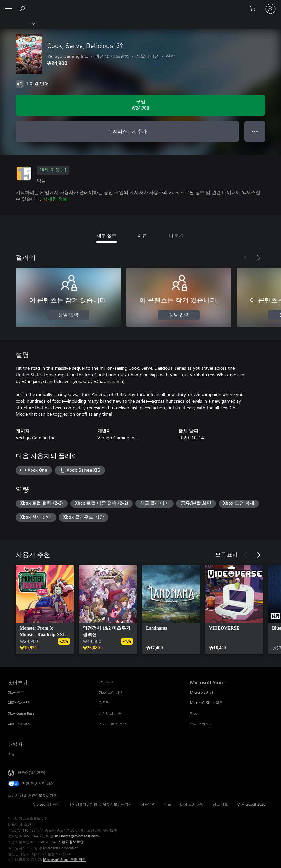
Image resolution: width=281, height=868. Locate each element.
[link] (45, 610)
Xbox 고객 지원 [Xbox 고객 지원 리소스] (111, 692)
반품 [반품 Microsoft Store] (194, 713)
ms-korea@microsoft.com (77, 836)
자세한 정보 (55, 199)
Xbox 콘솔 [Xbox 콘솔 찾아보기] (16, 692)
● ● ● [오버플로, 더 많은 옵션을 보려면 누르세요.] (255, 131)
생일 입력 (68, 315)
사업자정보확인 (71, 842)
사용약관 (148, 804)
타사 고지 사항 (192, 804)
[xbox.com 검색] (23, 9)
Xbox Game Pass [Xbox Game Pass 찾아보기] (21, 713)
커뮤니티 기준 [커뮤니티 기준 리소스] (110, 713)
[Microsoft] (140, 5)
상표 (168, 804)
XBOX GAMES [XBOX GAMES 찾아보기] (19, 703)
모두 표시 (226, 554)
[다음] (259, 258)
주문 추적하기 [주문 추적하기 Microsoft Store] (201, 724)
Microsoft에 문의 (46, 804)
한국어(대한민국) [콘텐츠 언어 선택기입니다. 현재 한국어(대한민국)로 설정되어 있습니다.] (31, 773)
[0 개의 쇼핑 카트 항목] (255, 9)
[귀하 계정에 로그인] (270, 9)
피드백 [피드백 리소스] (104, 703)
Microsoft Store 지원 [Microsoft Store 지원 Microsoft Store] (206, 703)
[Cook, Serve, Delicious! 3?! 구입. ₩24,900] (140, 105)
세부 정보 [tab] (106, 235)
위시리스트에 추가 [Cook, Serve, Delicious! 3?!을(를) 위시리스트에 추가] (128, 131)
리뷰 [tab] (142, 235)
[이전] (246, 258)
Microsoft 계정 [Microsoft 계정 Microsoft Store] (202, 692)
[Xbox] (17, 23)
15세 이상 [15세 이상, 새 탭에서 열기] (53, 170)
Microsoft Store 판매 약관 (64, 860)
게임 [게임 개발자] (12, 754)
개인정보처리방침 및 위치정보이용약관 (100, 804)
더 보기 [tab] (176, 235)
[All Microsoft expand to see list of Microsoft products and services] (8, 9)
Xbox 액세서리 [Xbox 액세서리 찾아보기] (19, 724)
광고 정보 (220, 804)
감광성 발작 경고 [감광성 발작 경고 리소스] (113, 724)
